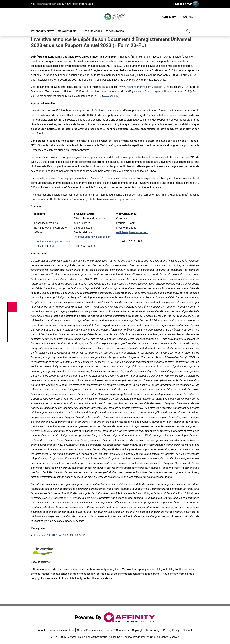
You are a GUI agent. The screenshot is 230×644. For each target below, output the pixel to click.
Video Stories (115, 31)
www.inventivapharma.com (119, 199)
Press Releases (92, 31)
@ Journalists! (68, 31)
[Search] (188, 31)
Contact (187, 630)
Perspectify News (43, 31)
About (42, 630)
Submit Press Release (90, 630)
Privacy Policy (171, 630)
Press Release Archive (61, 630)
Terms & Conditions (117, 630)
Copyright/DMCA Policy (146, 630)
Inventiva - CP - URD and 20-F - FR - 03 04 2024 (61, 535)
